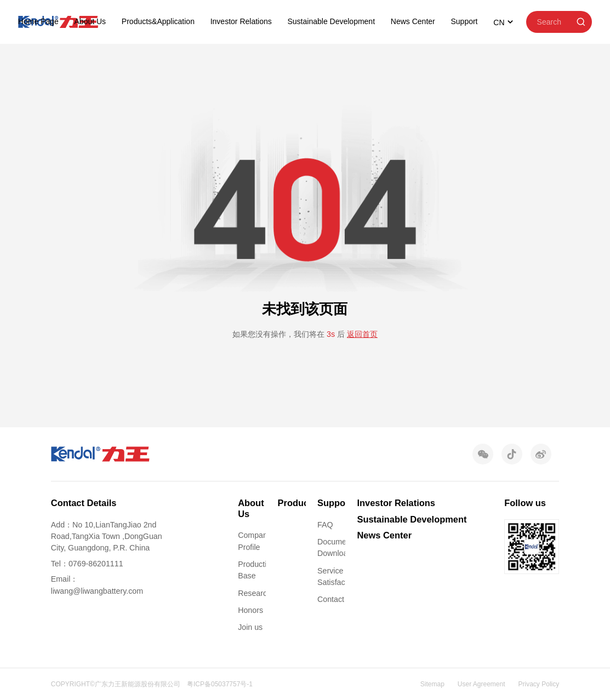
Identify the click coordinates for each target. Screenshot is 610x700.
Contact (331, 599)
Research (255, 593)
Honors (250, 610)
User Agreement (481, 684)
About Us (90, 21)
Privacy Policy (539, 684)
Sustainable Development (332, 21)
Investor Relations (241, 21)
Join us (250, 627)
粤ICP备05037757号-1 (220, 684)
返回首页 (362, 334)
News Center (413, 21)
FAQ (325, 525)
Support (464, 21)
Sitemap (432, 684)
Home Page (38, 21)
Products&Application (158, 21)
